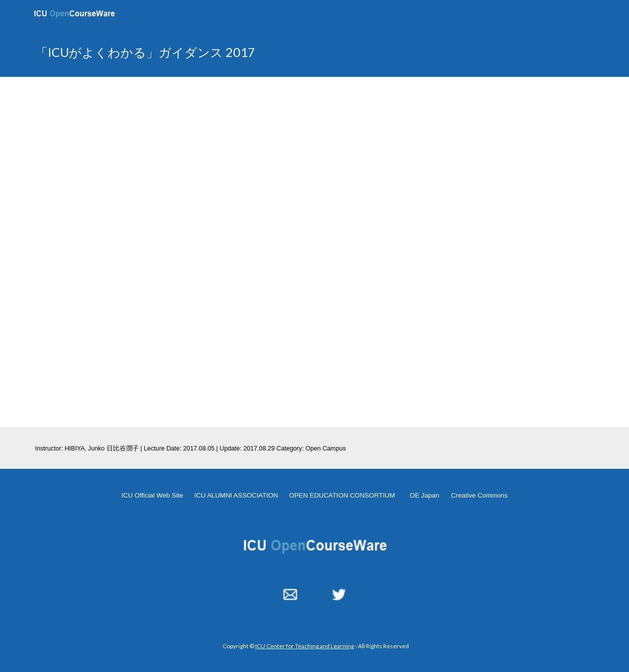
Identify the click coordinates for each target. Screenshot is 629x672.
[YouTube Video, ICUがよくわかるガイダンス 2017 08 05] (315, 252)
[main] (218, 52)
